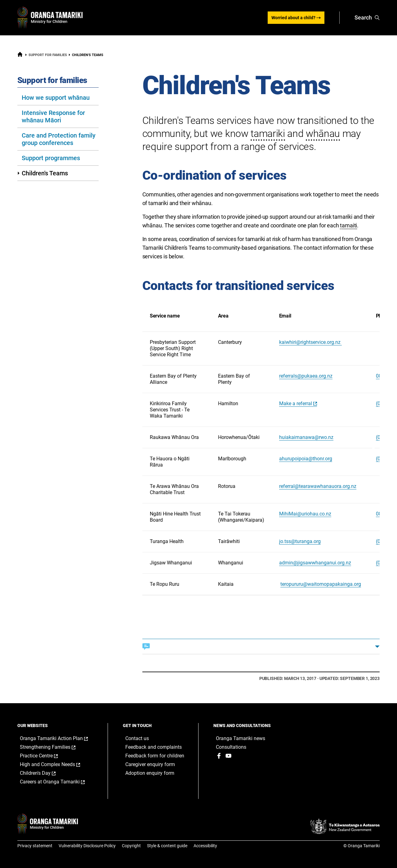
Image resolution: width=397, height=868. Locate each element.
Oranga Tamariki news (241, 738)
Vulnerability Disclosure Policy (87, 846)
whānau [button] (323, 134)
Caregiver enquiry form (150, 764)
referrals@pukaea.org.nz (306, 376)
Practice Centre (45, 756)
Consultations (231, 747)
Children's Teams (43, 173)
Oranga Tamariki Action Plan (58, 739)
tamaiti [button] (348, 225)
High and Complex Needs (56, 765)
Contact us (137, 738)
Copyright (131, 846)
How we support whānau (56, 98)
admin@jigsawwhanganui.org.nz (315, 563)
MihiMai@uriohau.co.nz (305, 514)
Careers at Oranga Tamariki (58, 782)
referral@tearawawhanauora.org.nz (318, 486)
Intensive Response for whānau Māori (53, 116)
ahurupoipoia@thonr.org (306, 459)
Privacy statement (35, 846)
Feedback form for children (155, 756)
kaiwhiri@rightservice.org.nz (310, 342)
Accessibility (205, 846)
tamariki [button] (268, 134)
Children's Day (44, 773)
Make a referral (296, 403)
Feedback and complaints (154, 747)
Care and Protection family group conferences (59, 139)
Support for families (48, 55)
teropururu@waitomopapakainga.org (321, 584)
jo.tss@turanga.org (300, 541)
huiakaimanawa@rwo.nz (306, 437)
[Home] (20, 56)
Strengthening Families (54, 747)
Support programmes (51, 158)
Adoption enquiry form (150, 773)
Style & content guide (167, 846)
